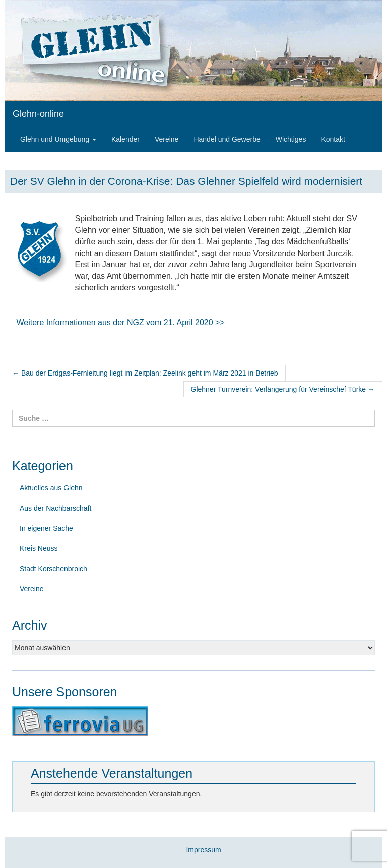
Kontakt (333, 139)
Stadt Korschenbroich (53, 569)
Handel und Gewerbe (227, 139)
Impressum (203, 850)
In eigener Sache (46, 528)
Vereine (167, 139)
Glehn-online (38, 114)
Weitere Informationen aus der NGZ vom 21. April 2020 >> (121, 322)
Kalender (125, 139)
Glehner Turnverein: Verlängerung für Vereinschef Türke (283, 389)
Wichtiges (291, 139)
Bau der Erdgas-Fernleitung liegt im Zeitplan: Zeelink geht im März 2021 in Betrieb (145, 373)
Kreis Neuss (39, 548)
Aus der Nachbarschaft (55, 508)
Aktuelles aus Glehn (51, 488)
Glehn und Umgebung (58, 139)
